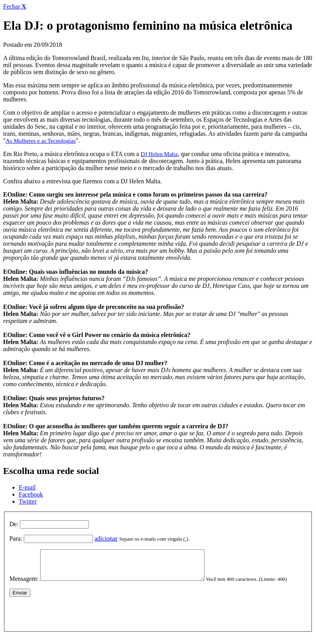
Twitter (28, 501)
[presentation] (69, 618)
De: (14, 524)
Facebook (31, 494)
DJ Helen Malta (159, 154)
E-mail (27, 487)
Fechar (15, 6)
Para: (16, 538)
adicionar (106, 538)
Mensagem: (24, 585)
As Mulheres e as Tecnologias (41, 141)
